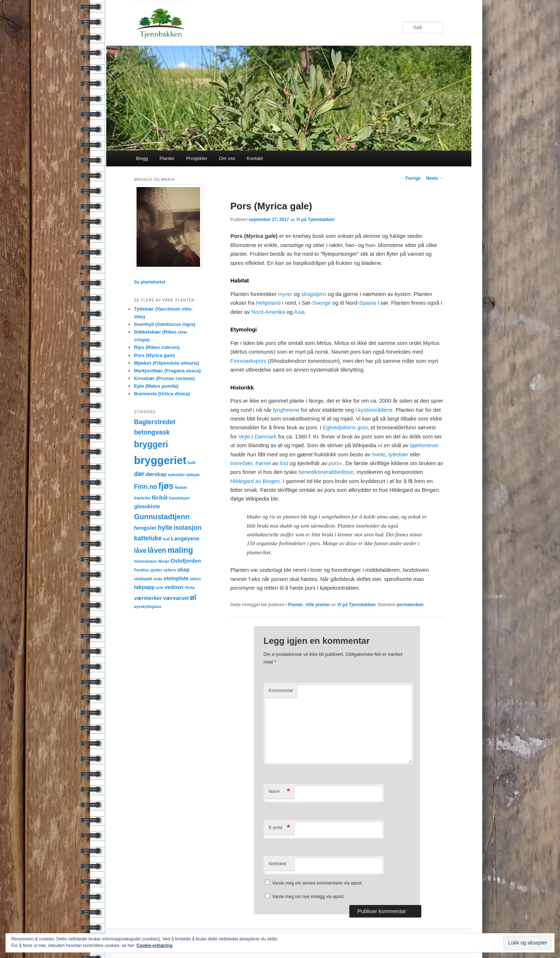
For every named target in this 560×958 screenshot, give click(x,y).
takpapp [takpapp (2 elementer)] (144, 587)
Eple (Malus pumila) (156, 386)
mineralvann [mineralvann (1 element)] (145, 561)
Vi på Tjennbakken (315, 220)
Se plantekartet (150, 282)
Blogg (142, 158)
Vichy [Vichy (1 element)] (190, 588)
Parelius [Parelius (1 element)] (141, 570)
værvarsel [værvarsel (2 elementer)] (176, 598)
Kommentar (281, 690)
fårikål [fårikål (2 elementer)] (160, 498)
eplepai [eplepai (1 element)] (193, 475)
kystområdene (375, 410)
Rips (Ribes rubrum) (157, 347)
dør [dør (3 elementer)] (139, 474)
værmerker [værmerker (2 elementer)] (148, 598)
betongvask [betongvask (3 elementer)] (152, 432)
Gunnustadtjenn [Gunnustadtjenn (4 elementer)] (162, 517)
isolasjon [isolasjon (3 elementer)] (187, 528)
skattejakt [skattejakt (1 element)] (143, 579)
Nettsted (277, 864)
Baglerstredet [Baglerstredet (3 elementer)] (155, 422)
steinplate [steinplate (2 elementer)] (176, 578)
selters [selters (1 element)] (170, 570)
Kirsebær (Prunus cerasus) (164, 378)
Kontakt (255, 158)
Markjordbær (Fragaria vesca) (167, 371)
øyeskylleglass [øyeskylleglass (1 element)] (148, 607)
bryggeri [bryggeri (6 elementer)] (151, 444)
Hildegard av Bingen (255, 481)
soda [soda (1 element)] (158, 579)
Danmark (266, 436)
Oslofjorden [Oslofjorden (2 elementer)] (186, 561)
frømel (263, 463)
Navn (279, 792)
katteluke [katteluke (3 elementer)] (148, 538)
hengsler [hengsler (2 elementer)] (145, 528)
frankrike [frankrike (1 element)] (142, 498)
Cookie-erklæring (155, 946)
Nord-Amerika (269, 312)
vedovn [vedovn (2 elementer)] (174, 587)
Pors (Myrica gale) (154, 355)
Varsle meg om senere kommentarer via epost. (317, 883)
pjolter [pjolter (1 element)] (156, 570)
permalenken (410, 605)
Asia (299, 312)
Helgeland (268, 303)
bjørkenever (424, 445)
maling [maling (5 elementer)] (180, 550)
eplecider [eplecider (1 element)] (177, 475)
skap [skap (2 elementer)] (183, 570)
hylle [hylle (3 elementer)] (165, 528)
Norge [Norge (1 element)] (164, 561)
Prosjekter (197, 158)
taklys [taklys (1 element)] (195, 579)
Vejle (244, 436)
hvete (379, 454)
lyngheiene (286, 410)
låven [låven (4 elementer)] (157, 550)
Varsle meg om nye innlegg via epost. (308, 897)
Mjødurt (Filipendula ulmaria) (166, 363)
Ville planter (318, 605)
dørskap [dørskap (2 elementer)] (156, 474)
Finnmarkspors (248, 361)
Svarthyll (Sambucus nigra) (165, 324)
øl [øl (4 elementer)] (193, 597)
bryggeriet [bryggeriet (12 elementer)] (160, 460)
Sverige (321, 303)
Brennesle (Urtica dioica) (162, 394)
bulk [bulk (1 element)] (192, 463)
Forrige (410, 178)
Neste (435, 178)
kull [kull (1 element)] (166, 539)
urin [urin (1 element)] (160, 588)
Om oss (227, 158)
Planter (167, 158)
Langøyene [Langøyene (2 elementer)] (185, 539)
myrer (285, 294)
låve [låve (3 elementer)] (140, 551)
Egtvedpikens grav (345, 427)
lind (284, 463)
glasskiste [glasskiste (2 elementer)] (147, 506)
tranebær (241, 463)
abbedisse (341, 472)
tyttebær (398, 454)
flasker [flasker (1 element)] (181, 487)
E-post (279, 828)
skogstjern (314, 294)
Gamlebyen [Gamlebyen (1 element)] (179, 498)
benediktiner (314, 472)
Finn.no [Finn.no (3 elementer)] (145, 487)
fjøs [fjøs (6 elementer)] (166, 486)
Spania (368, 303)
